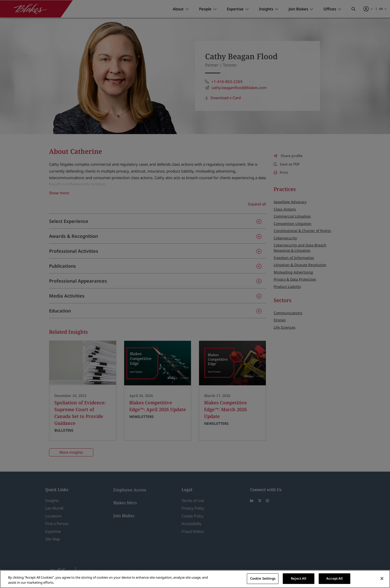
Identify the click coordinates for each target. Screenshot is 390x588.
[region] (195, 579)
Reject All (299, 578)
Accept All (334, 578)
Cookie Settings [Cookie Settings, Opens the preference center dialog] (263, 578)
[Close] (382, 578)
